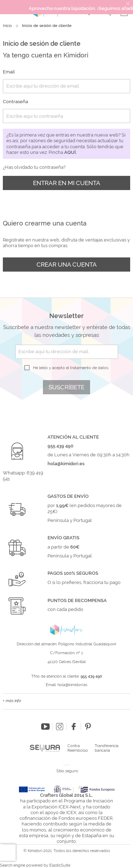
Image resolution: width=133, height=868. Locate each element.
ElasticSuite (60, 865)
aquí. (71, 152)
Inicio (8, 26)
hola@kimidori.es (72, 685)
